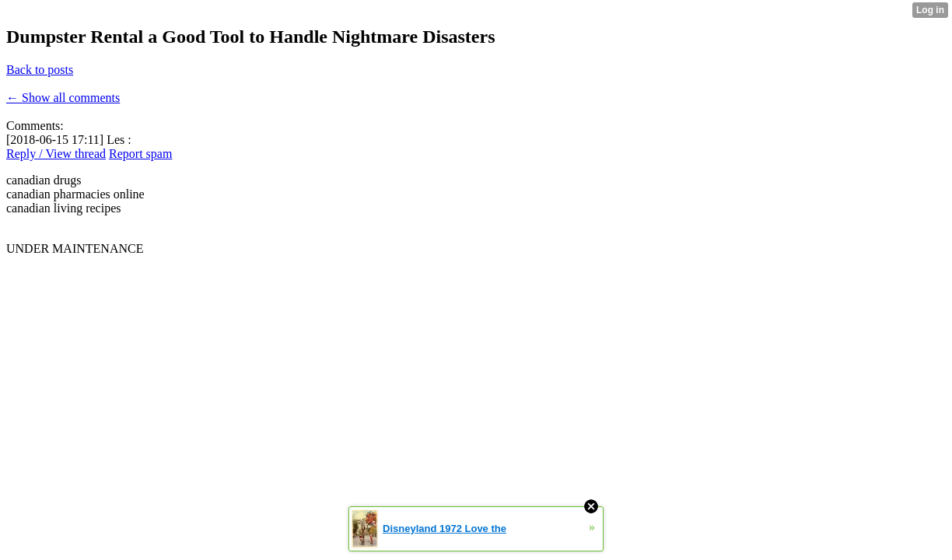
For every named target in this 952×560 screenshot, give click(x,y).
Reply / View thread (56, 154)
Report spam (140, 154)
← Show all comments (63, 98)
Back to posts (40, 70)
